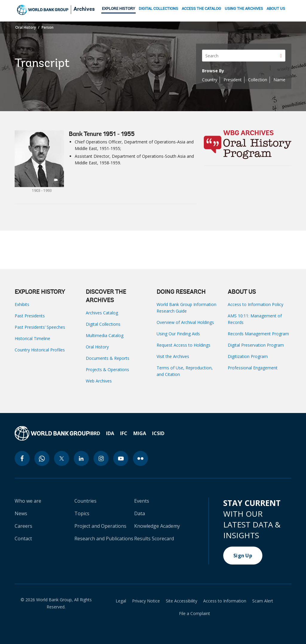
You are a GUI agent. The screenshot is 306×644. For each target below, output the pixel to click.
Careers (23, 526)
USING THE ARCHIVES (244, 9)
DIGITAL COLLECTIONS (158, 9)
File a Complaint (195, 614)
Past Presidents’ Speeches (40, 327)
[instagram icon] (101, 458)
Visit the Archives (173, 356)
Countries (85, 501)
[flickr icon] (140, 458)
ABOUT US (276, 9)
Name (279, 80)
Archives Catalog (102, 313)
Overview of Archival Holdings (185, 322)
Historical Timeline (32, 338)
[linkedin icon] (81, 458)
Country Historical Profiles (40, 350)
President (233, 80)
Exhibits (22, 304)
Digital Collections (103, 324)
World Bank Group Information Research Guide (186, 308)
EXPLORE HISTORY (118, 9)
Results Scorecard (154, 539)
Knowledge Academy (157, 526)
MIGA (140, 433)
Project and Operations (100, 526)
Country (210, 80)
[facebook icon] (22, 458)
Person (48, 27)
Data (140, 513)
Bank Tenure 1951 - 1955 (102, 134)
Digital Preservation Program (256, 345)
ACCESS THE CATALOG (201, 9)
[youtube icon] (121, 458)
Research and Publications (104, 539)
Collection (258, 80)
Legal (121, 601)
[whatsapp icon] (42, 458)
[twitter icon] (62, 458)
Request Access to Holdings (183, 345)
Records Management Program (258, 334)
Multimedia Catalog (105, 335)
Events (142, 501)
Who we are (28, 501)
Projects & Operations (107, 370)
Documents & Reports (108, 358)
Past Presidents (30, 316)
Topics (82, 513)
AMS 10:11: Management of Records (255, 319)
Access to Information (225, 601)
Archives (84, 10)
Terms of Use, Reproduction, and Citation (185, 371)
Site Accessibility (182, 601)
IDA (110, 433)
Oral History (26, 27)
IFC (124, 433)
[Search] (244, 56)
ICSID (158, 433)
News (21, 513)
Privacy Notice (146, 601)
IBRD (95, 433)
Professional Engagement (253, 368)
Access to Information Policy (255, 304)
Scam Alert (263, 601)
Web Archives (99, 381)
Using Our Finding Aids (178, 334)
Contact (23, 539)
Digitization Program (248, 356)
